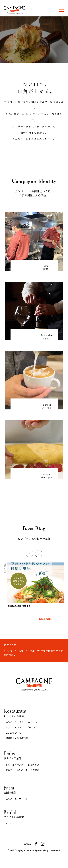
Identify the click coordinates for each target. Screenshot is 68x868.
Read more (45, 619)
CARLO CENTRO (14, 733)
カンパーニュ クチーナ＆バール (21, 722)
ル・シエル (11, 824)
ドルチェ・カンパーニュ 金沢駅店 (22, 770)
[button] (30, 554)
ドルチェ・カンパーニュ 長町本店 (22, 765)
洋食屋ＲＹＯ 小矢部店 (17, 738)
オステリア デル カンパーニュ (20, 728)
